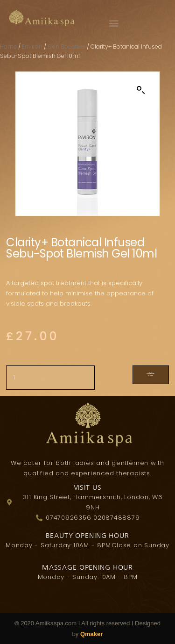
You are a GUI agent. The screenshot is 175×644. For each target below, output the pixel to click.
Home (8, 47)
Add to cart (150, 374)
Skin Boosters (66, 47)
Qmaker (91, 634)
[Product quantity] (50, 378)
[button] (116, 23)
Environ (32, 47)
